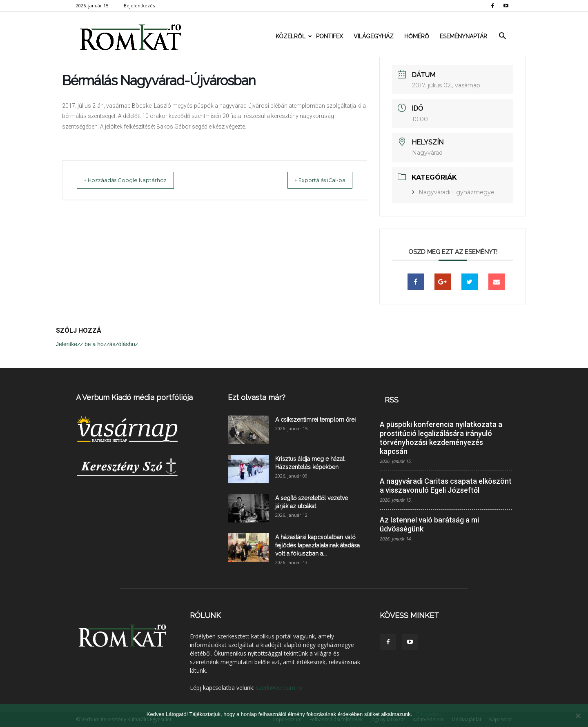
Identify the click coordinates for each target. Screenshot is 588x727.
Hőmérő (417, 36)
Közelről (293, 36)
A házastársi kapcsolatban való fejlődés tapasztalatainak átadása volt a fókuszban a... (317, 545)
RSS (392, 400)
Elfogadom (429, 714)
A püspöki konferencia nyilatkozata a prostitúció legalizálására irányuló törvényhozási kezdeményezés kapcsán (441, 438)
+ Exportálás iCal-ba (312, 180)
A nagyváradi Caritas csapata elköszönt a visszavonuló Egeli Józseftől (446, 486)
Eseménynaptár (463, 36)
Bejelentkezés (139, 6)
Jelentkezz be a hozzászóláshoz (97, 344)
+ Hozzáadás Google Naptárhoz (133, 180)
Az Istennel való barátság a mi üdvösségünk (429, 524)
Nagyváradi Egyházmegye (457, 192)
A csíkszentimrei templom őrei (315, 420)
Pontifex (330, 36)
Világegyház (374, 36)
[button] (502, 36)
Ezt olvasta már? (257, 397)
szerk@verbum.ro (279, 688)
